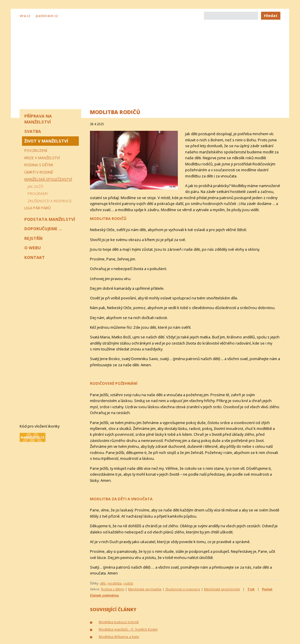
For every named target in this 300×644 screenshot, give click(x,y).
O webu (33, 248)
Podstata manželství (50, 219)
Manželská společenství (222, 589)
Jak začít (36, 187)
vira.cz (25, 16)
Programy (38, 194)
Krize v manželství (42, 158)
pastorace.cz (47, 16)
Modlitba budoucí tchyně (119, 622)
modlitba (115, 583)
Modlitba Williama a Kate (119, 637)
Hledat (271, 16)
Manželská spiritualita (145, 589)
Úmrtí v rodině (39, 172)
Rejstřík (34, 238)
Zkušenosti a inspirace (183, 589)
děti (103, 583)
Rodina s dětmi (113, 589)
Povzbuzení (36, 150)
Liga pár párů (37, 208)
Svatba (33, 131)
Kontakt (35, 257)
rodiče (128, 583)
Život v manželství (46, 141)
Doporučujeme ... (43, 229)
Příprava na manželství (38, 119)
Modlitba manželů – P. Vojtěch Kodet (128, 629)
